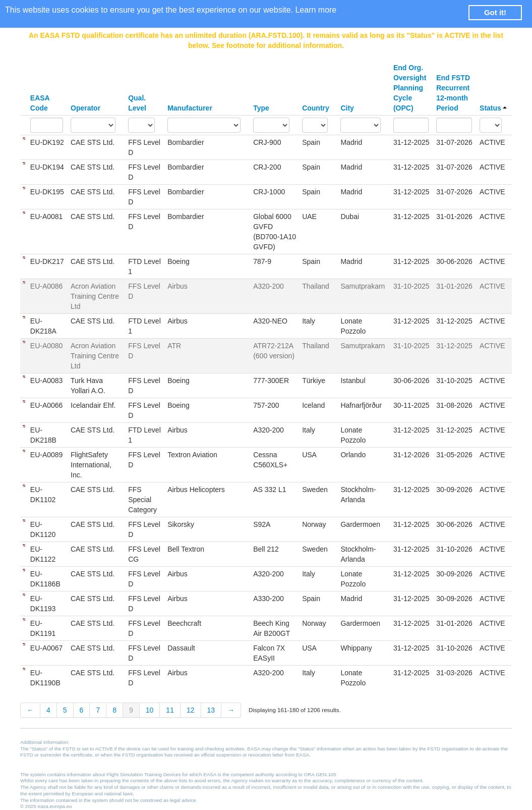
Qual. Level (137, 103)
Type (261, 108)
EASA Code (40, 103)
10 (150, 710)
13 (211, 710)
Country (316, 108)
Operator (85, 108)
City (347, 108)
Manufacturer (190, 108)
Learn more (316, 10)
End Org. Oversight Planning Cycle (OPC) (410, 88)
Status (493, 108)
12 (191, 710)
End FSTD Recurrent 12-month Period (453, 93)
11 (170, 710)
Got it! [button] (495, 12)
